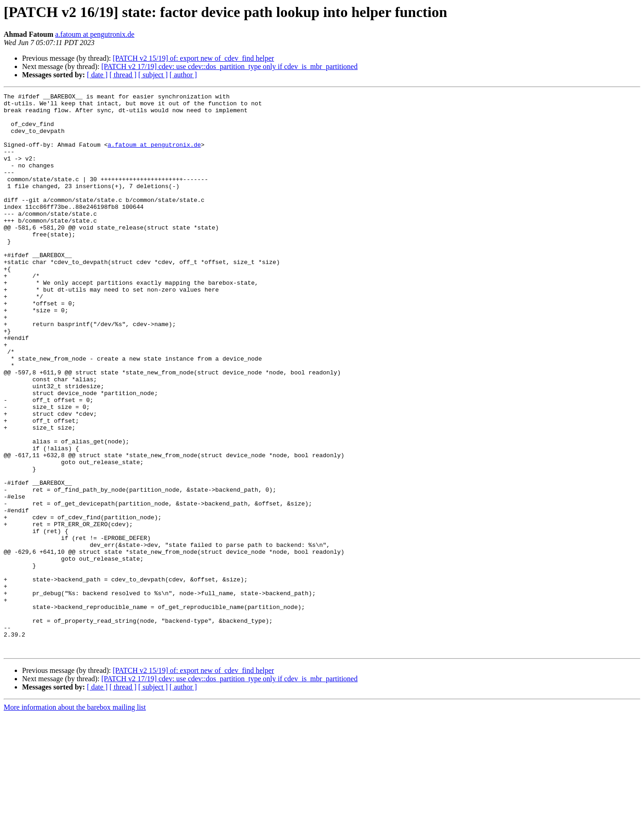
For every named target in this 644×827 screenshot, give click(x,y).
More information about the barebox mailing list (75, 819)
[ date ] (97, 75)
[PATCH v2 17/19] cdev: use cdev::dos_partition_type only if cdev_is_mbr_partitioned (229, 66)
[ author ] (183, 75)
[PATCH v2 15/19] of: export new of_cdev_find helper (193, 58)
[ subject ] (153, 75)
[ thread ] (123, 75)
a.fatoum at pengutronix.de (95, 34)
